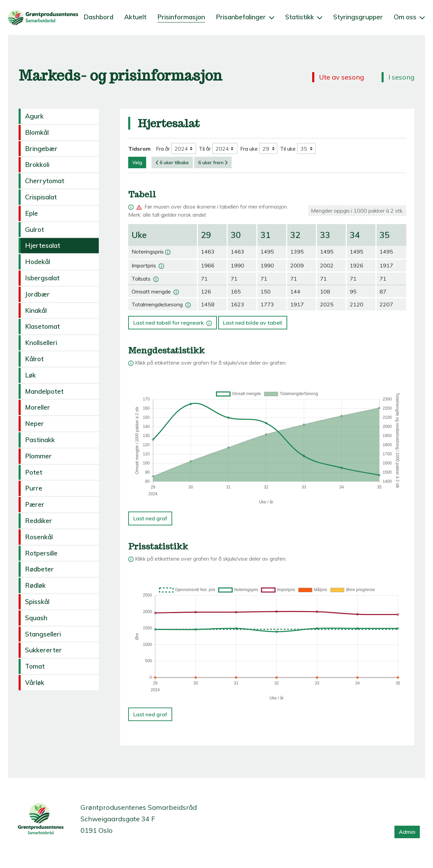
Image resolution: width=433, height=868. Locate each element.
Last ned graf (150, 518)
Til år (205, 149)
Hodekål (38, 262)
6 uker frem (213, 162)
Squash (36, 618)
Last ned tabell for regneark (173, 321)
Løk (30, 375)
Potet (34, 472)
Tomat (35, 666)
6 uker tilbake (172, 162)
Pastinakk (40, 440)
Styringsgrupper (358, 17)
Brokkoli (37, 165)
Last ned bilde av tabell (253, 323)
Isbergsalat (42, 278)
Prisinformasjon (181, 17)
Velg (137, 162)
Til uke (288, 149)
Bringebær (41, 149)
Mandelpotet (44, 391)
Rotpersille (41, 553)
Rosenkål (39, 537)
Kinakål (36, 310)
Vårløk (35, 682)
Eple (31, 213)
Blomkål (37, 132)
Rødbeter (39, 569)
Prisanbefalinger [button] (245, 17)
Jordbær (37, 294)
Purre (34, 488)
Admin (407, 832)
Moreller (38, 407)
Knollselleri (41, 343)
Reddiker (39, 521)
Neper (35, 424)
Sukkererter (43, 650)
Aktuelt (135, 17)
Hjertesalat (43, 245)
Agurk (34, 116)
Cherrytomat (45, 181)
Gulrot (35, 230)
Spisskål (37, 602)
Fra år (163, 149)
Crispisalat (41, 197)
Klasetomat (42, 326)
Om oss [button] (409, 17)
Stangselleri (43, 634)
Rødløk (35, 585)
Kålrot (34, 359)
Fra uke (249, 149)
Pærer (35, 504)
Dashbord (98, 17)
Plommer (38, 456)
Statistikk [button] (304, 17)
